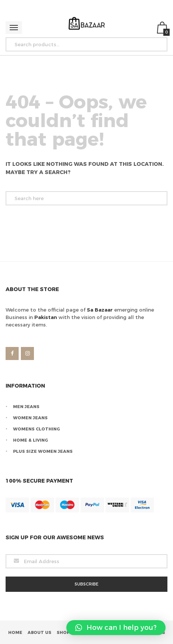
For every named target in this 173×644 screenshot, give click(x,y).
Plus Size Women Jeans (43, 451)
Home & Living (31, 440)
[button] (116, 628)
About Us (40, 632)
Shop (63, 632)
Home (15, 632)
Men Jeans (26, 407)
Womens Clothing (37, 429)
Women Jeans (30, 418)
